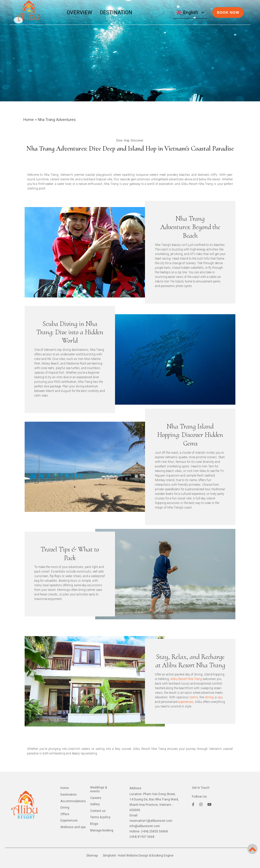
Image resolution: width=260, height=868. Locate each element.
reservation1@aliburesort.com (151, 821)
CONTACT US (98, 811)
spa (220, 697)
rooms (194, 697)
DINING (65, 808)
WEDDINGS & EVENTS (99, 789)
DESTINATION (116, 12)
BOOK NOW (228, 12)
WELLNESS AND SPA (73, 827)
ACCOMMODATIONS (73, 801)
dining (209, 697)
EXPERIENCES (69, 820)
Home (29, 120)
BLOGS (94, 824)
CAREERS (96, 798)
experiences (186, 702)
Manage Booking (102, 830)
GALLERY (95, 804)
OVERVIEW (79, 12)
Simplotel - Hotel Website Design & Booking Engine (138, 856)
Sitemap (92, 856)
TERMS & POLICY (100, 817)
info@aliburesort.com (145, 826)
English (187, 12)
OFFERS (65, 814)
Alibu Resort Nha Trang (186, 679)
